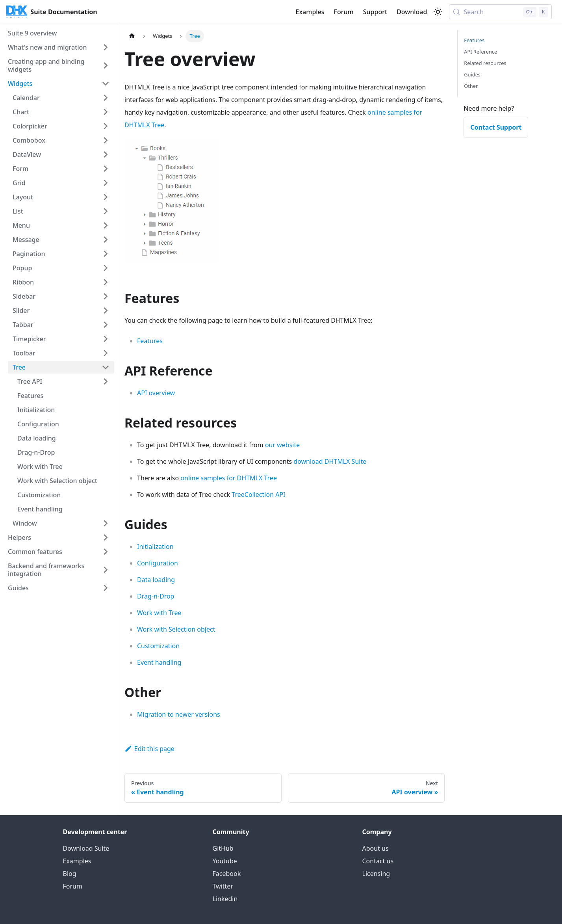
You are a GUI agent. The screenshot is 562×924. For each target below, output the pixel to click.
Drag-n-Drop (156, 596)
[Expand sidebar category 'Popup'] (106, 268)
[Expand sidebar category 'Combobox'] (106, 140)
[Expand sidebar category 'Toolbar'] (106, 353)
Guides (472, 74)
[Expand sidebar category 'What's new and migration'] (106, 47)
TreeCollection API (258, 495)
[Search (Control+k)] (500, 12)
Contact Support (496, 127)
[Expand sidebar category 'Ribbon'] (106, 282)
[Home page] (132, 36)
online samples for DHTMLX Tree (229, 478)
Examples (310, 12)
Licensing (376, 874)
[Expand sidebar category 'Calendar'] (106, 98)
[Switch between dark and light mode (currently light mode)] (438, 12)
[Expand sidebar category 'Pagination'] (106, 254)
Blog (70, 874)
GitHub (223, 848)
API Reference (480, 52)
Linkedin (225, 899)
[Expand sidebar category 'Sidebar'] (106, 296)
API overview (156, 393)
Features (150, 341)
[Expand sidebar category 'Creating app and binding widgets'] (106, 65)
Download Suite (86, 848)
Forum (344, 12)
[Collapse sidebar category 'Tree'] (106, 367)
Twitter (223, 886)
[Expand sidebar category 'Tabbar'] (106, 325)
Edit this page (149, 749)
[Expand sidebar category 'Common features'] (106, 552)
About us (376, 848)
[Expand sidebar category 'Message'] (106, 240)
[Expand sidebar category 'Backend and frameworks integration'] (106, 570)
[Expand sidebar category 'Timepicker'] (106, 339)
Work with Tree (159, 613)
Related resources (485, 63)
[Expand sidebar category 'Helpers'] (106, 537)
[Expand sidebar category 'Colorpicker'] (106, 126)
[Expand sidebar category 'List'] (106, 211)
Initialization (155, 547)
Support (375, 12)
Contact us (378, 861)
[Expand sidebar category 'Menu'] (106, 225)
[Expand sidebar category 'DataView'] (106, 154)
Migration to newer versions (179, 714)
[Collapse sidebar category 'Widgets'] (106, 84)
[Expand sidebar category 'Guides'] (106, 588)
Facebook (227, 874)
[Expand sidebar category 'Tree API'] (106, 381)
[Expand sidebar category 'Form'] (106, 169)
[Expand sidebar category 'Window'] (106, 523)
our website (282, 445)
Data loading (156, 580)
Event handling (159, 662)
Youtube (225, 861)
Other (471, 86)
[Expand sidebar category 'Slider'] (106, 310)
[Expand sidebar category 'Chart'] (106, 112)
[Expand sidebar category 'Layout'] (106, 197)
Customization (158, 646)
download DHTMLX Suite (330, 461)
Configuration (158, 563)
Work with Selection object (176, 629)
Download (412, 12)
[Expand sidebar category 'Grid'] (106, 183)
